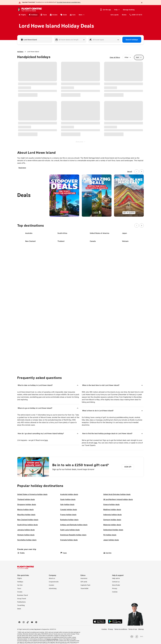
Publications (21, 602)
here (46, 440)
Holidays (33, 15)
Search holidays (132, 40)
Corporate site (54, 582)
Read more (22, 168)
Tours (44, 15)
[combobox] (36, 40)
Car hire (20, 585)
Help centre (116, 578)
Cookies (115, 592)
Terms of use (133, 629)
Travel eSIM (84, 588)
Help (117, 10)
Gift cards (84, 582)
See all (130, 172)
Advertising (53, 588)
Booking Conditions (52, 639)
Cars (73, 15)
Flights (22, 15)
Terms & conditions (121, 629)
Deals (64, 15)
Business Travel (22, 595)
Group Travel (22, 599)
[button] (48, 385)
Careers (51, 585)
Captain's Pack (85, 585)
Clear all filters (115, 57)
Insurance (84, 578)
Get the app (106, 10)
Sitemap (141, 629)
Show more (81, 142)
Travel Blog (21, 605)
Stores (124, 15)
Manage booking (129, 10)
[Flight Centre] (32, 10)
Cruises (54, 15)
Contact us (116, 582)
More (82, 15)
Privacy (115, 588)
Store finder (116, 585)
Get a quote (115, 15)
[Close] (142, 3)
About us (52, 578)
